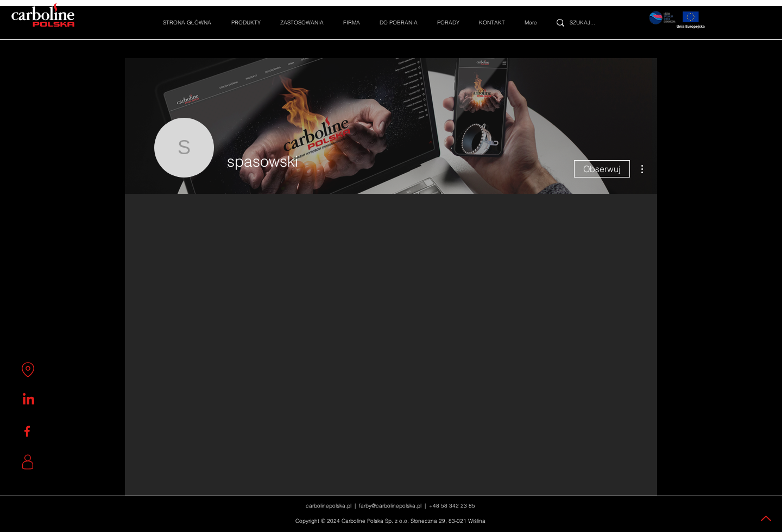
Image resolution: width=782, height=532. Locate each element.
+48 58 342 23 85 (452, 506)
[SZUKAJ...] (588, 23)
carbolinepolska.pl (329, 506)
